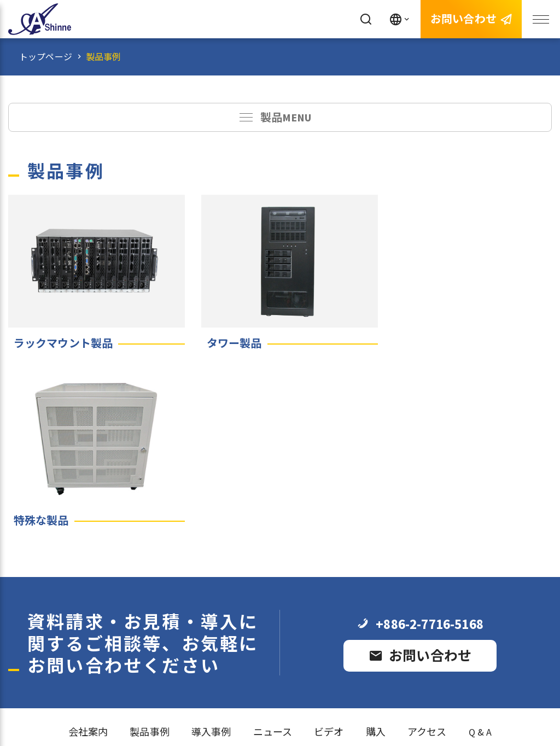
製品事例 (104, 57)
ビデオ (329, 549)
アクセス (427, 549)
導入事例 (211, 549)
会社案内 (88, 549)
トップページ (46, 57)
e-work (304, 712)
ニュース (273, 549)
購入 (376, 549)
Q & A (480, 549)
